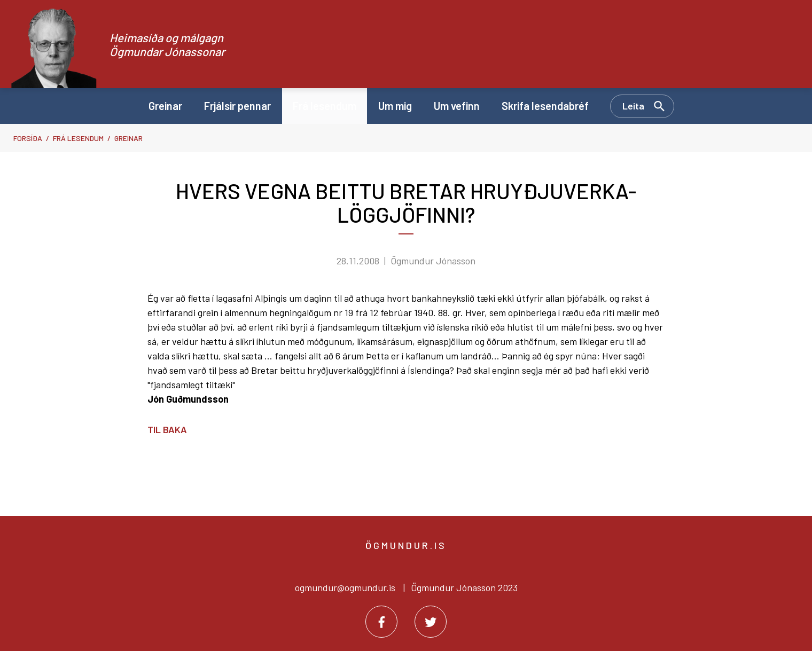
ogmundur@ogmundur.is (345, 587)
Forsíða (28, 138)
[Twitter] (431, 622)
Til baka (167, 429)
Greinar (128, 138)
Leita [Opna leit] (633, 106)
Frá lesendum (78, 138)
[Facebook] (381, 622)
